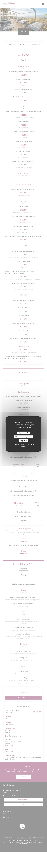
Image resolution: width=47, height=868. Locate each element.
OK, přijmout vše (23, 433)
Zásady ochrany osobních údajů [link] (24, 444)
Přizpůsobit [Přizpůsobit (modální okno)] (24, 441)
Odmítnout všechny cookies (24, 437)
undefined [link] (24, 447)
